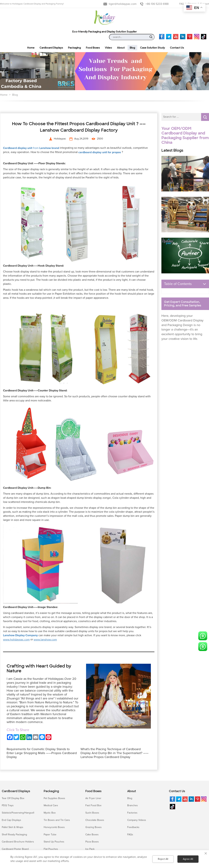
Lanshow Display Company (20, 635)
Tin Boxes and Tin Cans (57, 820)
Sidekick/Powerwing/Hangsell (18, 813)
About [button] (121, 48)
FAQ (182, 4)
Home (4, 95)
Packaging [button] (74, 48)
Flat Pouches (51, 849)
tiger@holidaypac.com (123, 4)
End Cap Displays (11, 820)
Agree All (188, 859)
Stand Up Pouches (54, 842)
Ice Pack (90, 849)
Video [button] (108, 48)
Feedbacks (133, 827)
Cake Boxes (92, 835)
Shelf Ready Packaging (14, 835)
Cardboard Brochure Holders (18, 842)
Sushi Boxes (92, 813)
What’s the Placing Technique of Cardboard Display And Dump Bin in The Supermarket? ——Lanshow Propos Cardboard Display (115, 753)
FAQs (130, 835)
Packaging (51, 791)
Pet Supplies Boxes (54, 798)
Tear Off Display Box (13, 798)
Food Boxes (93, 791)
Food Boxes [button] (93, 48)
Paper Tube (50, 835)
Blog (15, 95)
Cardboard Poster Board (15, 849)
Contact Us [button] (177, 48)
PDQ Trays (8, 805)
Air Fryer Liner (93, 798)
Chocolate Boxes (95, 820)
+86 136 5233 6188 (157, 4)
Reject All (163, 859)
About (132, 791)
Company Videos (137, 820)
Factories (132, 813)
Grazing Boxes (93, 827)
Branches (133, 805)
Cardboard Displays (16, 791)
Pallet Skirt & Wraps (13, 827)
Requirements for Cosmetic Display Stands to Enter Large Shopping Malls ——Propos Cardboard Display (42, 753)
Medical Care (51, 805)
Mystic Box (50, 813)
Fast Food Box (93, 805)
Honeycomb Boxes (54, 827)
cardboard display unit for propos (100, 152)
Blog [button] (132, 48)
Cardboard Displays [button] (51, 48)
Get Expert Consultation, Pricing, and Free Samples (183, 304)
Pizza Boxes (92, 842)
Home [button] (31, 48)
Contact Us (177, 791)
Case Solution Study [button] (153, 48)
